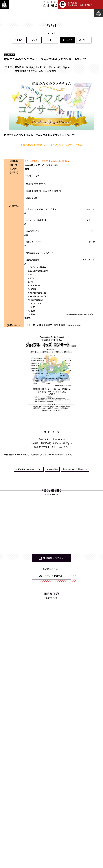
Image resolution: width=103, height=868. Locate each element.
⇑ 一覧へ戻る (52, 469)
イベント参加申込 (54, 576)
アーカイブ (67, 40)
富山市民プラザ (53, 4)
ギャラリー (84, 40)
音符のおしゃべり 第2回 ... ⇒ (75, 469)
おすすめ (18, 40)
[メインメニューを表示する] (99, 4)
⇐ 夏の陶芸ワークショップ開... (29, 469)
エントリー (51, 40)
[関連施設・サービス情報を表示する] (4, 4)
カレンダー (34, 40)
